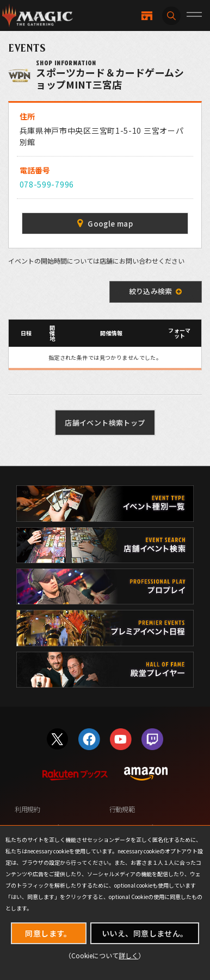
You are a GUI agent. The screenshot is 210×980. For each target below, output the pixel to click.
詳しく (128, 955)
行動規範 (122, 809)
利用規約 (27, 809)
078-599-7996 (47, 184)
